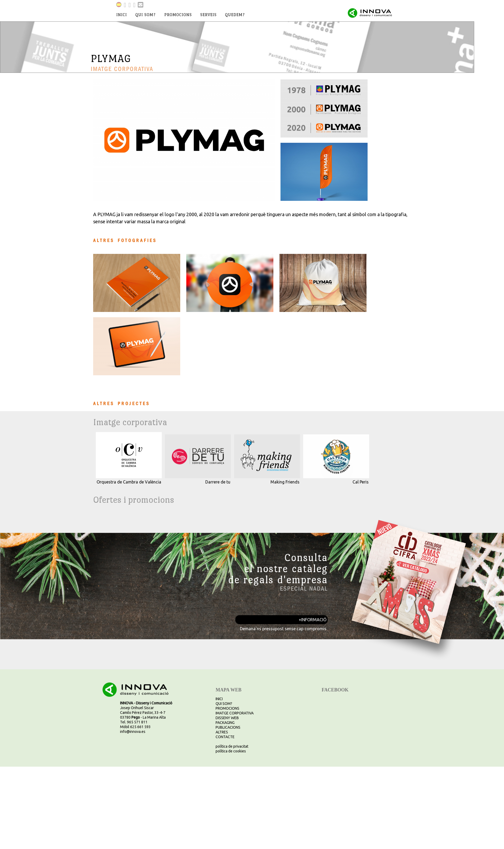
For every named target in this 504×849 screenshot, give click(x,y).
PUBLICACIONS (228, 727)
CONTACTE (225, 737)
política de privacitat (232, 746)
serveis (208, 15)
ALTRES (222, 732)
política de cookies (231, 751)
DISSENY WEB (227, 718)
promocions (178, 15)
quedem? (235, 15)
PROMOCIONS (227, 708)
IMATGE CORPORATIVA (235, 713)
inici (122, 15)
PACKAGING (225, 723)
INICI (219, 699)
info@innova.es (133, 732)
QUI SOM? (224, 704)
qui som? (146, 15)
